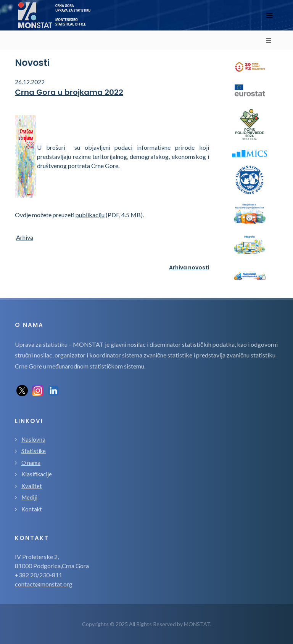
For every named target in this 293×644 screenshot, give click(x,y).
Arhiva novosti (189, 268)
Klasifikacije (37, 474)
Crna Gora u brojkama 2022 (69, 92)
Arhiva (25, 237)
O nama (31, 463)
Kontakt (32, 509)
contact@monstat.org (44, 584)
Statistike (34, 451)
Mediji (29, 497)
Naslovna (33, 439)
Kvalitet (32, 486)
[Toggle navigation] (269, 15)
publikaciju (90, 215)
